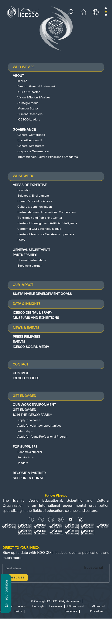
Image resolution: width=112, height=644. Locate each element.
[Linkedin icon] (51, 519)
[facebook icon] (31, 519)
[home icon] (83, 12)
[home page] (24, 12)
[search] (70, 12)
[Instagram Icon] (61, 519)
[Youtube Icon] (71, 519)
